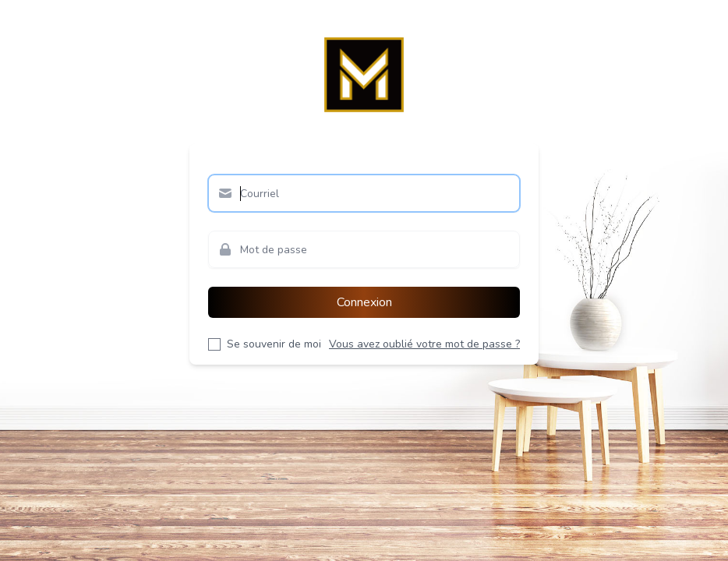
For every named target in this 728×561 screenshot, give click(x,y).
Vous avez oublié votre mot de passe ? (424, 344)
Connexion (364, 302)
